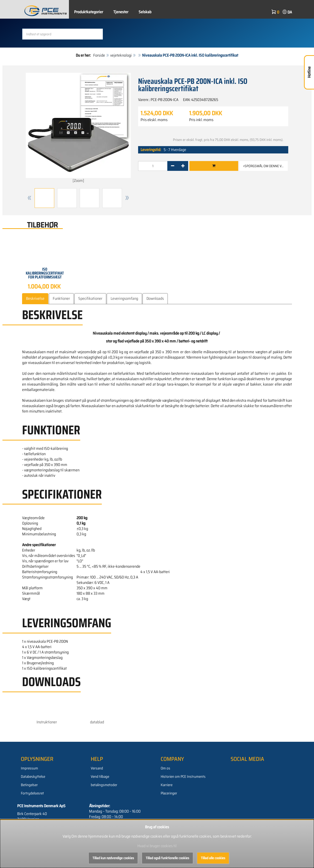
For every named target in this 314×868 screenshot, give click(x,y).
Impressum (29, 768)
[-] (173, 166)
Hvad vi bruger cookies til (157, 846)
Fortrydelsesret (32, 793)
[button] (29, 198)
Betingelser (29, 785)
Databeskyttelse (33, 777)
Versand (97, 768)
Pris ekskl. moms (154, 120)
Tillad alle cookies (213, 858)
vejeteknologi (121, 55)
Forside (99, 55)
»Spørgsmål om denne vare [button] (265, 166)
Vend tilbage (100, 777)
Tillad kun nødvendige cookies (113, 858)
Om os (165, 768)
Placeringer (169, 793)
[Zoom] (78, 128)
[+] (183, 166)
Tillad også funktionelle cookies (167, 858)
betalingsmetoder (104, 785)
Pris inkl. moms (201, 120)
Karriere (167, 785)
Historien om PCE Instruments (183, 777)
